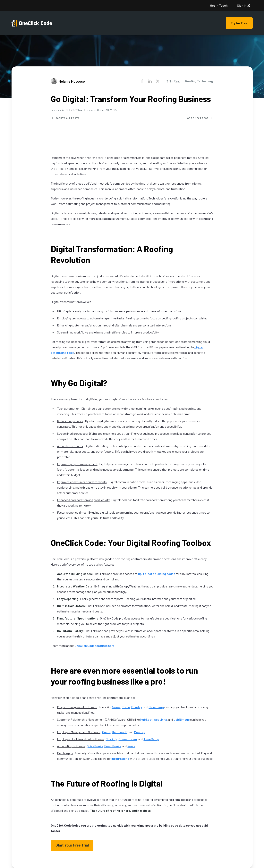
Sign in (244, 5)
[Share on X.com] (158, 81)
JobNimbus (182, 719)
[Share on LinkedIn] (150, 81)
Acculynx (160, 719)
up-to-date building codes (156, 574)
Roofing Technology (199, 81)
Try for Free (239, 23)
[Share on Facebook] (142, 81)
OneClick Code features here (94, 646)
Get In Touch (219, 5)
